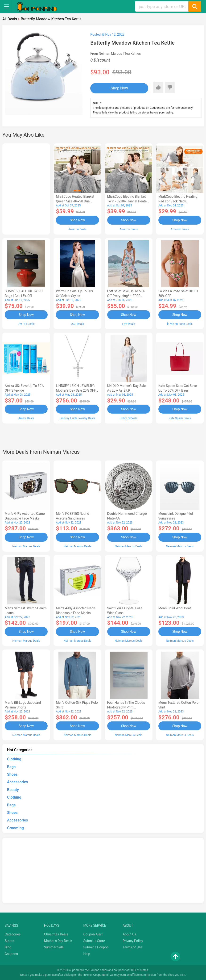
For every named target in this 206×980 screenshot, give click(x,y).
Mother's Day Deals (58, 941)
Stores (9, 941)
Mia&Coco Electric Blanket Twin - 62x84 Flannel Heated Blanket (128, 201)
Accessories (17, 782)
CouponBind (101, 975)
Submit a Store (94, 941)
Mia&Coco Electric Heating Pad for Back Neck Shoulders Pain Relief (178, 201)
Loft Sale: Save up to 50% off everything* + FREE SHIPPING (126, 296)
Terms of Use (132, 947)
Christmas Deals (56, 934)
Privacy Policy (133, 941)
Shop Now (119, 88)
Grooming (15, 828)
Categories (13, 934)
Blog (8, 947)
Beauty (13, 790)
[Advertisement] (26, 188)
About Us (129, 934)
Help (87, 954)
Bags (11, 767)
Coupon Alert (93, 934)
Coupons (11, 954)
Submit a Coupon (96, 947)
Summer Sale (54, 947)
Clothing (14, 759)
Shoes (12, 774)
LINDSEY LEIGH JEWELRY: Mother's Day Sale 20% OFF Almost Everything (76, 390)
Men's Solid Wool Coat (175, 608)
